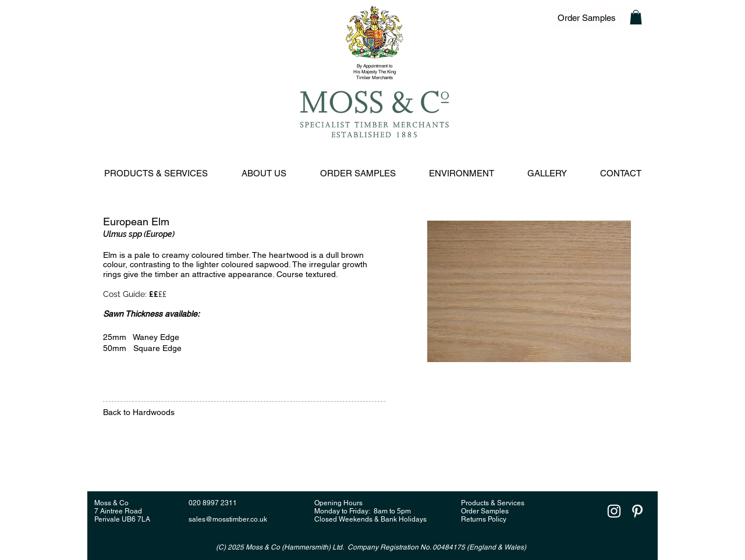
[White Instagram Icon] (614, 511)
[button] (636, 17)
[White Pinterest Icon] (637, 511)
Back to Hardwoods (140, 412)
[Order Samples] (586, 17)
